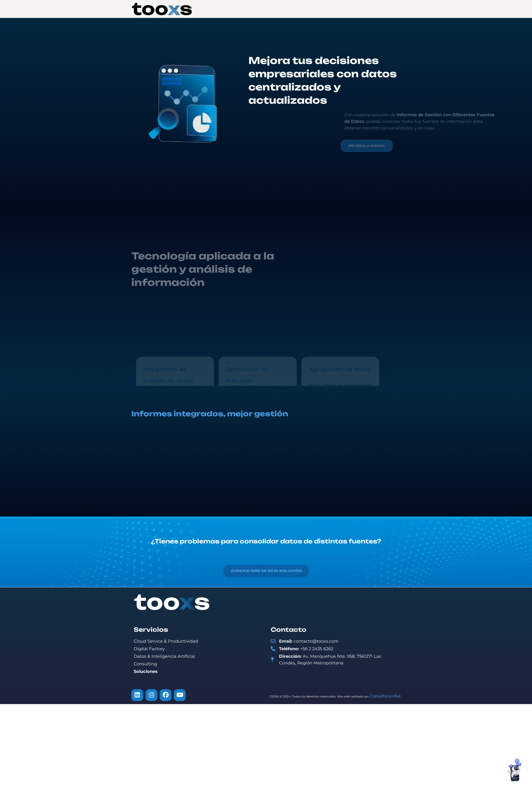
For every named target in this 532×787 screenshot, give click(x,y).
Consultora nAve (385, 696)
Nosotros (241, 9)
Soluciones (304, 9)
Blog (332, 9)
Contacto (357, 9)
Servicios (272, 9)
